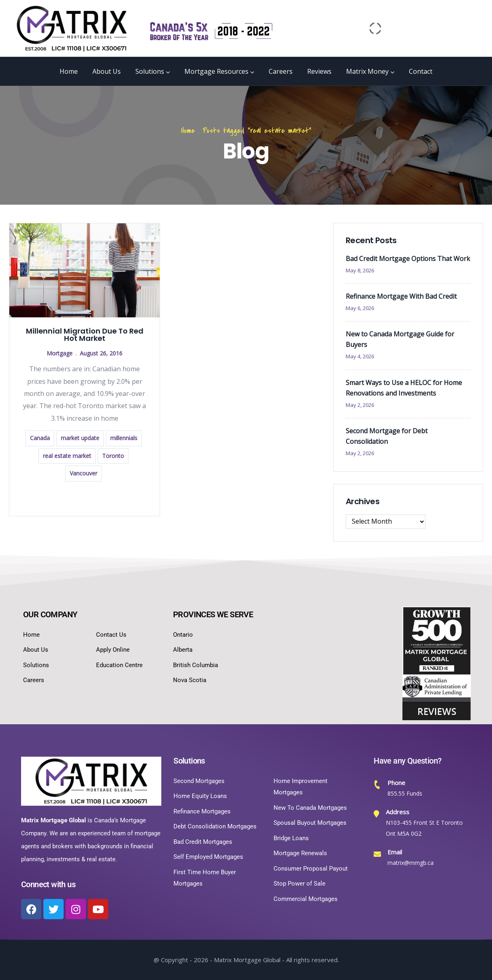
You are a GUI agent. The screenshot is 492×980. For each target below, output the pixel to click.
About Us (107, 71)
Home (69, 71)
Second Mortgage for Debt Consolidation (387, 436)
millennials (124, 438)
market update (80, 438)
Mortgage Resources (219, 71)
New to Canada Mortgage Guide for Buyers (400, 339)
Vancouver (83, 473)
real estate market (67, 456)
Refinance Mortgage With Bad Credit (401, 296)
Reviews (319, 71)
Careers (281, 71)
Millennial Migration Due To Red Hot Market (85, 335)
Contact (421, 71)
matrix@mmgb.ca (411, 863)
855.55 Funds (405, 793)
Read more (85, 498)
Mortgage (60, 353)
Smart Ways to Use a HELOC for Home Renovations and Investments (404, 388)
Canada (40, 438)
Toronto (113, 456)
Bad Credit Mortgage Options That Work (408, 259)
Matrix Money (370, 71)
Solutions (153, 71)
